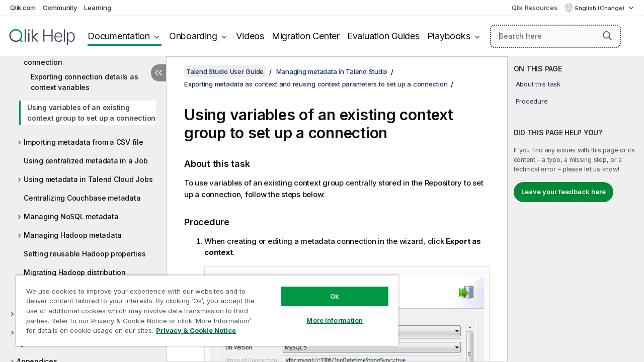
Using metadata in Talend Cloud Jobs (88, 179)
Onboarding (193, 36)
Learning (97, 8)
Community (60, 8)
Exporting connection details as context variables (84, 82)
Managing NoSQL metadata (71, 216)
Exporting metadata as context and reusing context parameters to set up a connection (316, 84)
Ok (327, 289)
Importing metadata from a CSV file (84, 142)
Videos (250, 36)
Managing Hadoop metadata (73, 235)
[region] (203, 307)
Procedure (532, 101)
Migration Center (306, 36)
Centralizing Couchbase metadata (82, 198)
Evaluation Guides (383, 36)
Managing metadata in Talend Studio (332, 71)
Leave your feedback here (563, 192)
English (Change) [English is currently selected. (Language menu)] (600, 8)
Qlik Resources (535, 8)
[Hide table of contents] (158, 73)
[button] (607, 36)
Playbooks (449, 36)
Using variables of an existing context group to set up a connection (91, 113)
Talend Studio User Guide (225, 71)
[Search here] (555, 36)
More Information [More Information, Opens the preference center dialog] (327, 313)
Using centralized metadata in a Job (86, 161)
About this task (538, 84)
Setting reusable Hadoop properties (85, 254)
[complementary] (576, 209)
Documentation (119, 36)
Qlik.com (23, 8)
